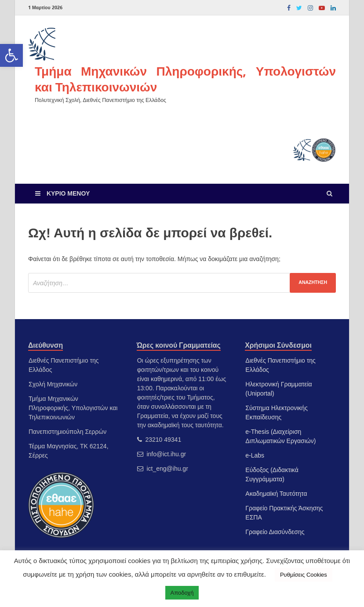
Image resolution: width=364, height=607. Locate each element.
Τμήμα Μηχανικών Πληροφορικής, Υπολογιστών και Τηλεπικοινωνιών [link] (185, 79)
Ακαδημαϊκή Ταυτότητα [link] (276, 494)
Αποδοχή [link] (182, 593)
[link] (11, 55)
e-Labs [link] (255, 455)
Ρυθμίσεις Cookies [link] (304, 575)
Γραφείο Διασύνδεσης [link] (275, 532)
